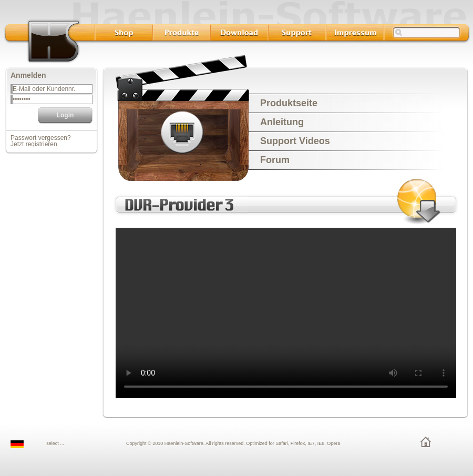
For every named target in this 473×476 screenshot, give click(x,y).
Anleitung (282, 122)
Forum (275, 160)
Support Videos (295, 141)
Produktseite (289, 103)
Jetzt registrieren (34, 144)
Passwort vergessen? (41, 138)
